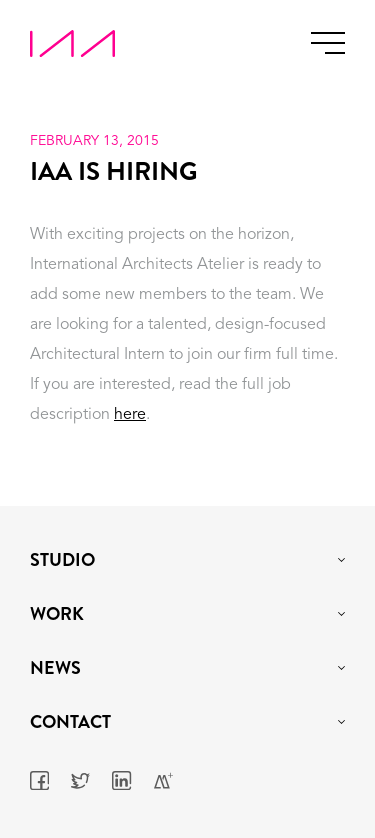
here (130, 415)
